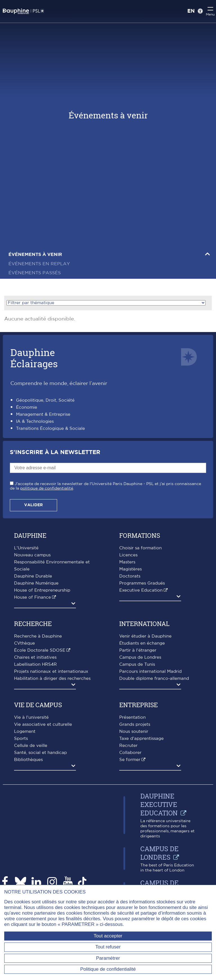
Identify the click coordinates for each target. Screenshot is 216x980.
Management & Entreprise (43, 414)
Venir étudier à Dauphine (145, 636)
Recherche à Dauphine (38, 636)
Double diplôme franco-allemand (154, 679)
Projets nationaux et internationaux (51, 672)
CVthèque (24, 643)
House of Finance (32, 597)
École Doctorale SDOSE (40, 650)
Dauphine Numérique (36, 583)
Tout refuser (108, 947)
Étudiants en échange (142, 643)
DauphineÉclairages (34, 358)
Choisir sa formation (140, 548)
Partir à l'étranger (138, 650)
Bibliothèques (28, 760)
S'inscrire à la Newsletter (55, 452)
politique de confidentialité (47, 488)
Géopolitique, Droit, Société (45, 400)
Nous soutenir (134, 732)
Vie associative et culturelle (43, 725)
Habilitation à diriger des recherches (52, 679)
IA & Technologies (35, 422)
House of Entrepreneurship (42, 590)
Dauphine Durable (33, 576)
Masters (127, 562)
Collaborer (130, 753)
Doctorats (130, 576)
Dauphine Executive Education (159, 804)
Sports (21, 739)
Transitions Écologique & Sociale (50, 429)
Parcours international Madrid (150, 672)
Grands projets (135, 725)
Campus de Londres (140, 657)
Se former (130, 760)
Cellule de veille (31, 746)
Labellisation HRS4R (35, 664)
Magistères (130, 569)
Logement (25, 732)
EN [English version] (191, 11)
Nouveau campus (32, 555)
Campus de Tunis (137, 664)
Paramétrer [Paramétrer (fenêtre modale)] (108, 958)
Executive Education (141, 590)
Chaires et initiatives (35, 657)
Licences (128, 555)
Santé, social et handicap (40, 753)
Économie (27, 407)
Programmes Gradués (142, 583)
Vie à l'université (31, 717)
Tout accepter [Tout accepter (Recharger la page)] (108, 936)
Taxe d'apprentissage (141, 739)
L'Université (26, 548)
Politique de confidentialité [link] (108, 969)
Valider (33, 505)
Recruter (128, 746)
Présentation (132, 717)
